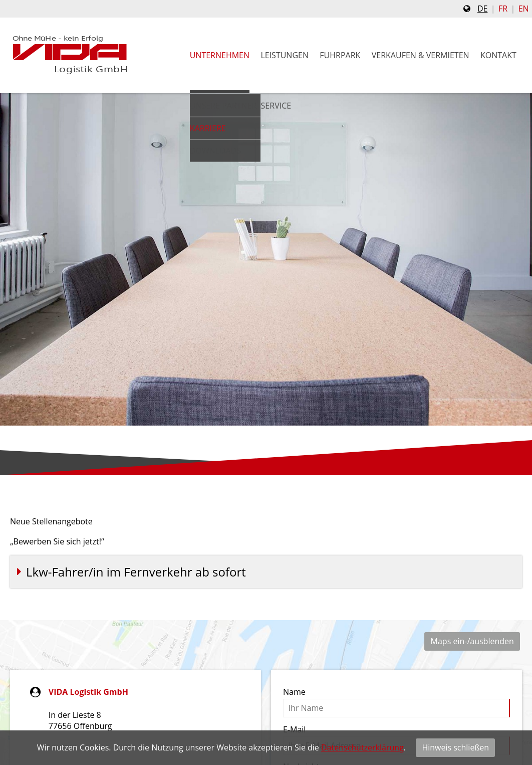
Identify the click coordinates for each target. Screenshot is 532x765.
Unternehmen (220, 55)
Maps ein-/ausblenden (472, 641)
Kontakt (498, 55)
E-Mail (294, 729)
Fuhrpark (340, 55)
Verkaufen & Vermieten (421, 55)
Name (294, 692)
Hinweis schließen (455, 747)
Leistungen (285, 55)
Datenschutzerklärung (362, 747)
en (524, 9)
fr (503, 9)
